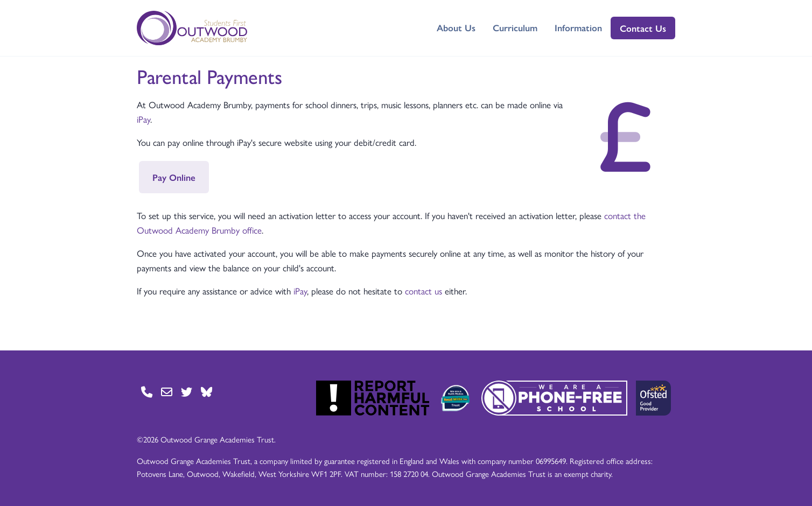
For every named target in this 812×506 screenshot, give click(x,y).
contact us (423, 291)
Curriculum (515, 27)
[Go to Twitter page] (187, 392)
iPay (143, 119)
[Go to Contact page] (147, 392)
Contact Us (643, 28)
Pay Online (174, 177)
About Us (456, 27)
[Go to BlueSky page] (206, 392)
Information (578, 27)
